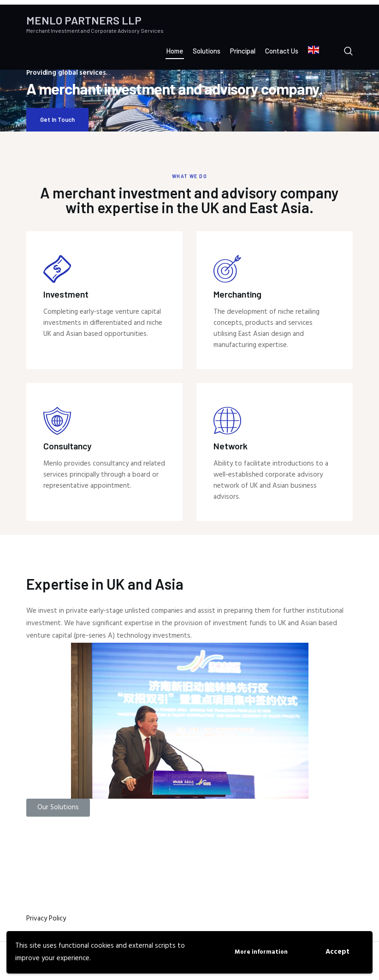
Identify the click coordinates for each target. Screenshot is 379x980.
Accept (338, 952)
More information (261, 952)
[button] (58, 808)
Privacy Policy (46, 919)
